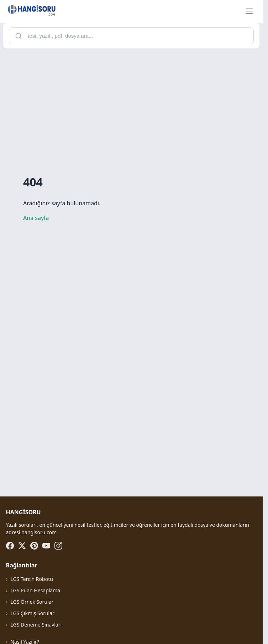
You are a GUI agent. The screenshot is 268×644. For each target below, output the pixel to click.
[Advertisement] (134, 104)
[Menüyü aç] (249, 11)
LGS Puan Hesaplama (35, 590)
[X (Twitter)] (22, 546)
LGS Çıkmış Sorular (32, 613)
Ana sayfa (36, 218)
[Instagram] (58, 546)
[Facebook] (10, 546)
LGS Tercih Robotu (31, 579)
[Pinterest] (34, 546)
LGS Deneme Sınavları (36, 625)
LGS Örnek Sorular (32, 602)
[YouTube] (46, 546)
